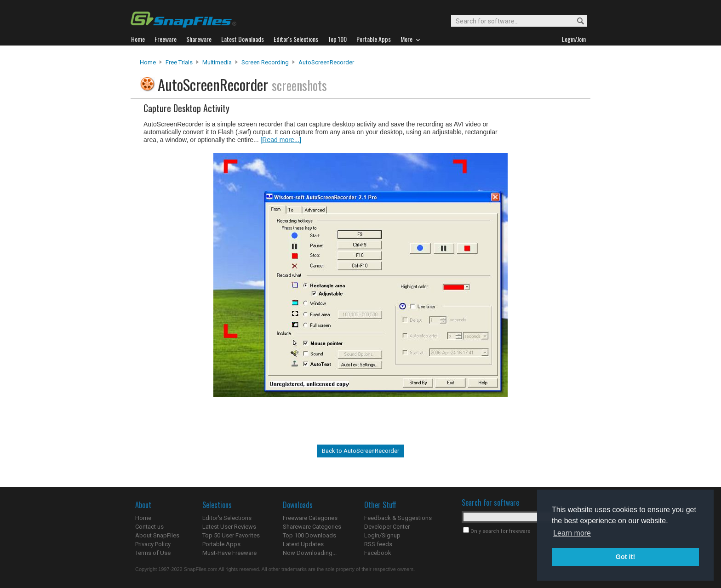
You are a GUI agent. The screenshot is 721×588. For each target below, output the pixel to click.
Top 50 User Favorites (231, 535)
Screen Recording (265, 62)
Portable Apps (221, 544)
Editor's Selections (227, 518)
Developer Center (387, 527)
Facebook (378, 553)
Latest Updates (303, 544)
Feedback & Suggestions (398, 518)
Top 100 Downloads (309, 535)
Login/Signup (382, 535)
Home (148, 62)
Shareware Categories (312, 527)
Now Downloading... (310, 553)
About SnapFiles (157, 535)
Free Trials (179, 62)
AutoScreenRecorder (326, 62)
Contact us (149, 527)
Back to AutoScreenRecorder (360, 451)
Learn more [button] (572, 533)
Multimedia (217, 62)
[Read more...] (281, 140)
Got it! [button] (625, 557)
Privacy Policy (153, 544)
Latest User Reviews (229, 527)
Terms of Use (153, 553)
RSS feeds (378, 544)
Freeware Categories (310, 518)
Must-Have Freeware (229, 553)
